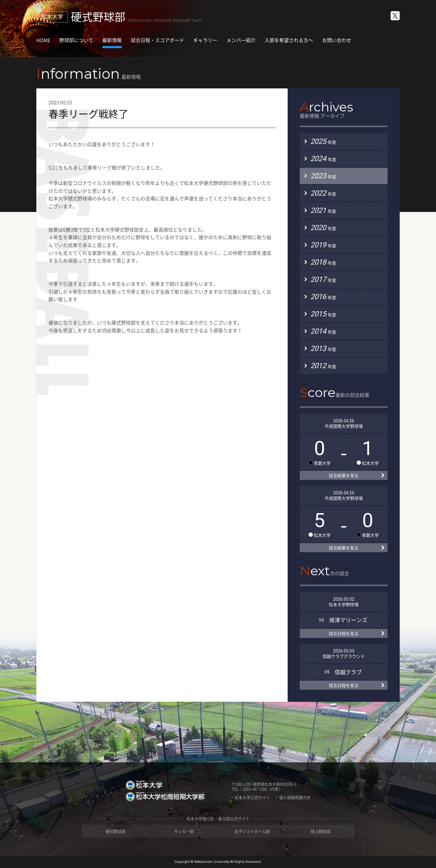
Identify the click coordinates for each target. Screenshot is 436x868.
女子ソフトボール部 (252, 831)
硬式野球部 (116, 831)
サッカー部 (184, 831)
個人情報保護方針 (295, 797)
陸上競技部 (320, 831)
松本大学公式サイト (252, 797)
